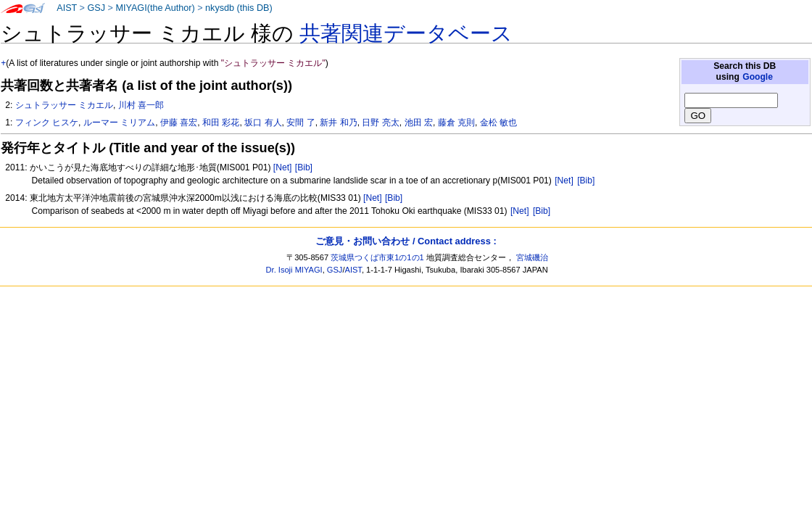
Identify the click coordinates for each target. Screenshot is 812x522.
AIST (67, 8)
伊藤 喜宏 (179, 123)
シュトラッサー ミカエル (64, 105)
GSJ (96, 8)
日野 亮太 (380, 123)
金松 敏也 (498, 123)
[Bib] (304, 167)
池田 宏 (419, 123)
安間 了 (301, 123)
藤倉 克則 (456, 123)
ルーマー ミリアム (119, 123)
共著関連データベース (406, 33)
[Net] (283, 167)
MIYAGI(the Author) (155, 8)
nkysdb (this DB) (239, 8)
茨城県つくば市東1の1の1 (377, 257)
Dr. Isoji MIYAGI (294, 270)
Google (758, 77)
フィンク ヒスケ (47, 123)
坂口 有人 (263, 123)
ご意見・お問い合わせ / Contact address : (406, 241)
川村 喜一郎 (141, 105)
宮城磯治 (532, 257)
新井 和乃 (338, 123)
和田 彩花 (221, 123)
